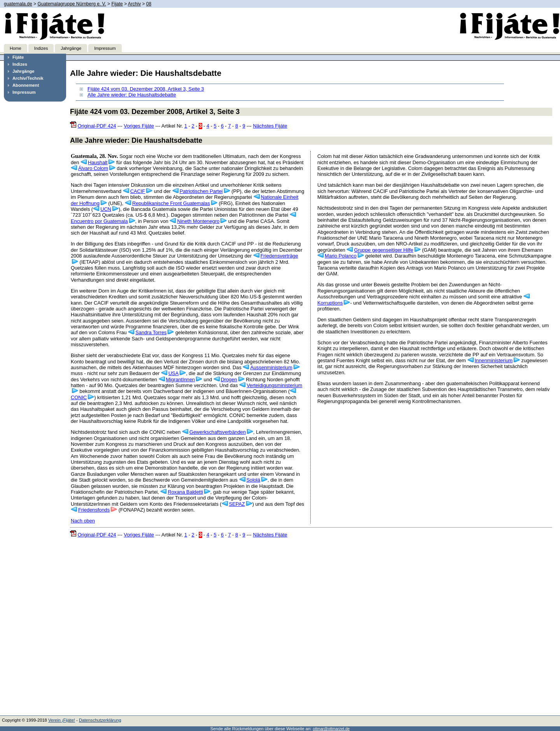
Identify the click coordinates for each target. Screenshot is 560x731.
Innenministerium (494, 360)
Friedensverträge (279, 256)
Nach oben (83, 521)
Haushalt (98, 162)
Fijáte (18, 57)
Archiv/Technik (28, 78)
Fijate (117, 4)
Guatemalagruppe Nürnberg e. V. (72, 4)
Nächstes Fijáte (270, 126)
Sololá (254, 480)
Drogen (229, 380)
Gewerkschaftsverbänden (218, 432)
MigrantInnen (181, 380)
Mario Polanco (341, 256)
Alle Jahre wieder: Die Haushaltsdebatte (132, 95)
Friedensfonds (94, 510)
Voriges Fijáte (139, 126)
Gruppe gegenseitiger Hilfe (383, 250)
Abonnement (26, 85)
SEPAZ (237, 504)
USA (173, 373)
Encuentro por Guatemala (99, 221)
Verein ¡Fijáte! (62, 720)
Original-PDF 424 (97, 126)
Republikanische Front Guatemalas (171, 203)
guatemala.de (18, 4)
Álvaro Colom (93, 168)
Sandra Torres (151, 332)
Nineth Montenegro (198, 221)
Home (16, 48)
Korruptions (330, 303)
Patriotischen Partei (201, 191)
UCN (106, 209)
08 (149, 4)
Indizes (41, 48)
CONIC (79, 397)
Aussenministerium (271, 367)
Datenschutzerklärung (100, 720)
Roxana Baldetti (185, 492)
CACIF (138, 191)
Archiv (134, 4)
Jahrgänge (71, 48)
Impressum (105, 48)
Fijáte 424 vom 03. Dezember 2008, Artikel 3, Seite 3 (146, 89)
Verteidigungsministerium (274, 385)
